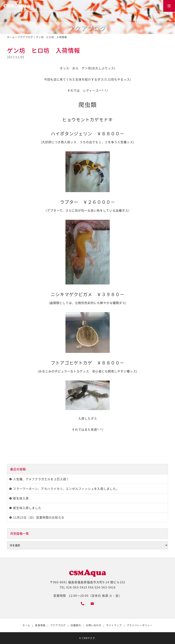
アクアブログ (25, 37)
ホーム (11, 37)
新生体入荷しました (27, 508)
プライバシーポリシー (140, 625)
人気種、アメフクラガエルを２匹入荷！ (41, 479)
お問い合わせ (94, 625)
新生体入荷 (21, 498)
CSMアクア (89, 638)
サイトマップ (114, 625)
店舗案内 (76, 625)
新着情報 (40, 625)
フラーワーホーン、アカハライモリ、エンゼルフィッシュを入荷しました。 (66, 489)
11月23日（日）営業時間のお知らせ (39, 517)
